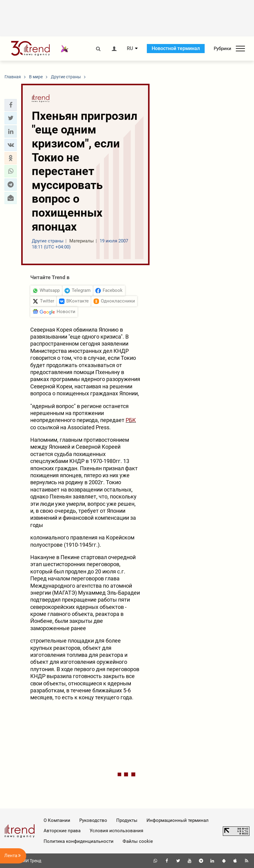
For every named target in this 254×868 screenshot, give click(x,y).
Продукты (127, 820)
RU (130, 49)
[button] (11, 105)
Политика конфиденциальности (79, 841)
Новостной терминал (176, 48)
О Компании (57, 820)
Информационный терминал (178, 820)
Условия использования (116, 831)
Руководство (93, 820)
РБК (131, 420)
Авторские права (62, 831)
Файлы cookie (138, 841)
